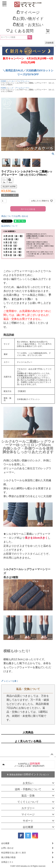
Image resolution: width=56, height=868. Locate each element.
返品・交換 (28, 796)
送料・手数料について (28, 789)
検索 (30, 37)
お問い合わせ (7, 848)
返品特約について (9, 226)
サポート (28, 821)
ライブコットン (23, 81)
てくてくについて (28, 802)
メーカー (12, 81)
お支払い (28, 783)
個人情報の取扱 (8, 857)
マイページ (28, 814)
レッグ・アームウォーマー (19, 88)
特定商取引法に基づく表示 (14, 853)
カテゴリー (28, 808)
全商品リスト (7, 862)
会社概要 (28, 827)
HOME (3, 81)
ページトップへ (52, 755)
